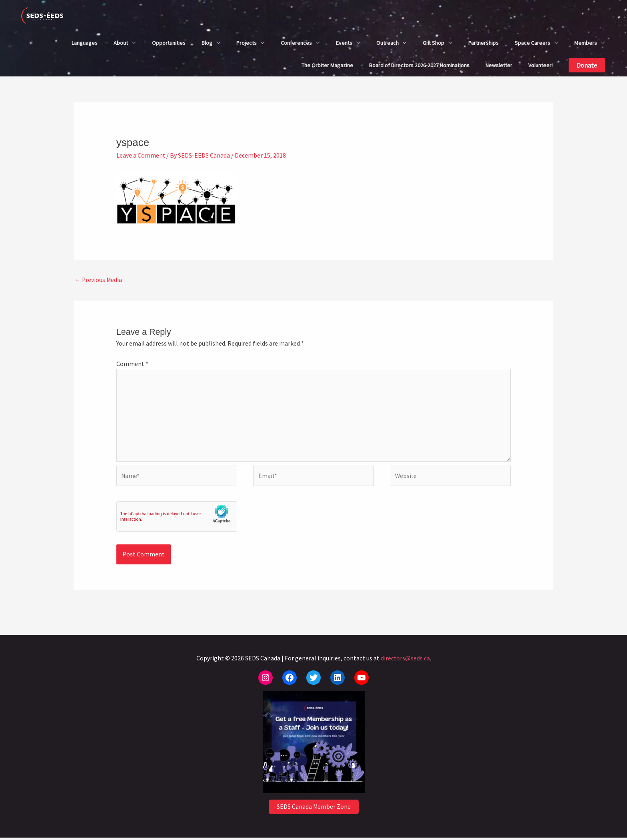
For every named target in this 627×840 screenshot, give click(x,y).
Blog (207, 43)
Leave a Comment (141, 155)
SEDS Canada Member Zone (313, 810)
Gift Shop (433, 43)
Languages (85, 43)
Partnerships (483, 43)
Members (586, 43)
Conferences (296, 43)
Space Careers (532, 43)
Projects (247, 43)
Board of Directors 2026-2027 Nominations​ (419, 65)
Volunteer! (540, 65)
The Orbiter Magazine (327, 65)
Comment (132, 364)
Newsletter (499, 65)
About (121, 43)
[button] (587, 65)
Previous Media (99, 280)
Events (344, 43)
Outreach (387, 43)
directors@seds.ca (405, 660)
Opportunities (169, 43)
